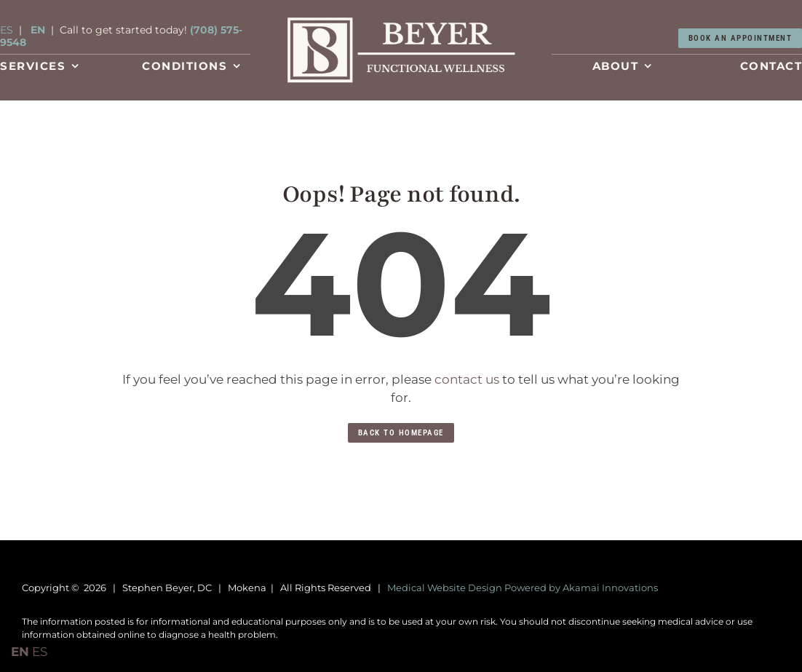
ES (7, 30)
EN (38, 30)
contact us (467, 379)
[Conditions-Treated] (401, 20)
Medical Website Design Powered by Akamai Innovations (523, 588)
